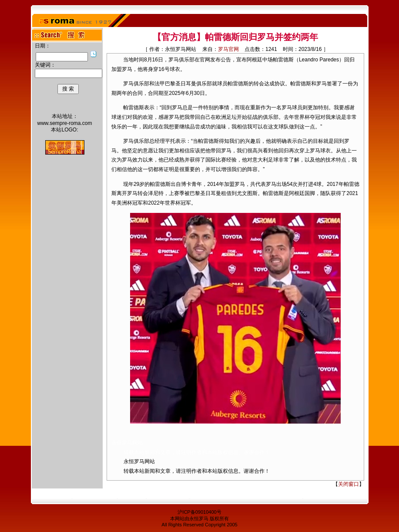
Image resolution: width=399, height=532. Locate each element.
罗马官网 (228, 49)
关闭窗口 (349, 484)
